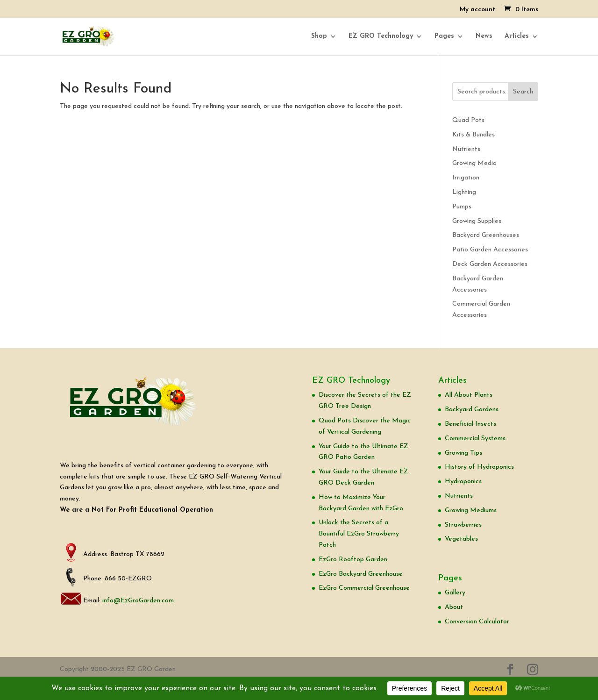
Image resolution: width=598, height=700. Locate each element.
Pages (444, 36)
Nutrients (466, 149)
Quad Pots (468, 120)
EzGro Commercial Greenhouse (364, 588)
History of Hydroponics (479, 467)
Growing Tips (463, 453)
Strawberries (463, 525)
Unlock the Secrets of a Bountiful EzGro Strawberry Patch (359, 534)
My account (477, 10)
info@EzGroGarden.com (138, 601)
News (484, 36)
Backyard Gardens (472, 410)
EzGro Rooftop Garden (353, 560)
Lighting (464, 192)
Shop (319, 36)
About (454, 607)
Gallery (455, 593)
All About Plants (469, 395)
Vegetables (461, 539)
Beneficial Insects (470, 424)
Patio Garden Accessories (490, 250)
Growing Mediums (471, 511)
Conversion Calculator (477, 622)
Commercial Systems (475, 439)
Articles (517, 36)
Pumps (462, 207)
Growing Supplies (477, 221)
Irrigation (466, 178)
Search (523, 92)
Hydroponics (463, 482)
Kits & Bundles (473, 135)
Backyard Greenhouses (486, 235)
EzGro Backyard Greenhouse (361, 574)
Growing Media (474, 163)
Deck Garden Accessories (490, 264)
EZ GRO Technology (381, 36)
